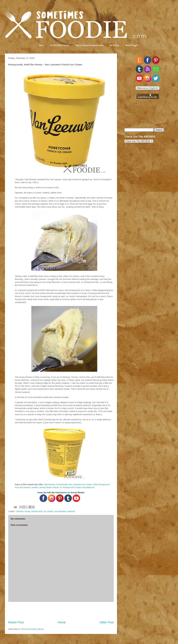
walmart (71, 511)
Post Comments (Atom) (33, 629)
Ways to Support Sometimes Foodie (89, 45)
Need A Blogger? (132, 45)
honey (27, 511)
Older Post (107, 622)
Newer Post (16, 622)
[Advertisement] (61, 611)
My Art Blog (114, 45)
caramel (20, 511)
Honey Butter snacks (49, 487)
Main (41, 45)
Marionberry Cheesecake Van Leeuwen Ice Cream (68, 484)
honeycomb (37, 511)
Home (62, 622)
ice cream (48, 511)
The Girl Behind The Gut (59, 45)
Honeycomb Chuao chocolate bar (79, 487)
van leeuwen (60, 511)
